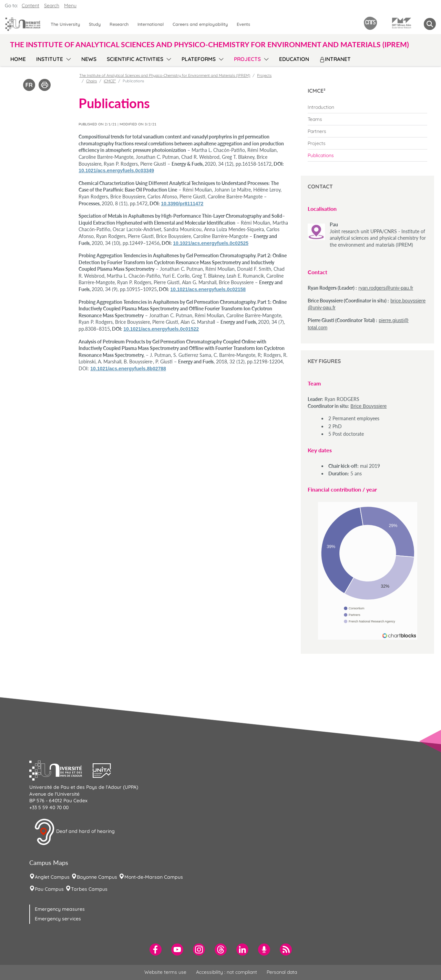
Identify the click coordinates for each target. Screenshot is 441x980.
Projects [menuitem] (247, 59)
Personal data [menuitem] (282, 972)
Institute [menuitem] (50, 59)
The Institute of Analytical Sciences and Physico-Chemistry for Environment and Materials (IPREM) (165, 75)
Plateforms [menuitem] (199, 59)
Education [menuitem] (294, 59)
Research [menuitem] (119, 24)
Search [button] (52, 6)
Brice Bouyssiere (368, 406)
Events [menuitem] (243, 24)
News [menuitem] (89, 59)
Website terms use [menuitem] (165, 972)
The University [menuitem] (65, 24)
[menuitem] (367, 107)
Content (30, 6)
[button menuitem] (430, 24)
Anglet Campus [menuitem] (52, 877)
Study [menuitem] (95, 24)
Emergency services (58, 919)
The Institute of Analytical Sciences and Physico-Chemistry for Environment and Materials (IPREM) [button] (209, 44)
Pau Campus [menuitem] (49, 889)
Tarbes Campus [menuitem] (89, 889)
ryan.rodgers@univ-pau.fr (386, 288)
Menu (70, 6)
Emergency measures (60, 909)
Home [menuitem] (18, 59)
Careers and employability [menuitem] (200, 24)
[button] (61, 770)
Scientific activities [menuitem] (135, 59)
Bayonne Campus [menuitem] (97, 877)
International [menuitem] (151, 24)
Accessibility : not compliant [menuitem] (227, 972)
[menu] (67, 58)
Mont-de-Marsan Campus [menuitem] (154, 877)
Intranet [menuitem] (335, 59)
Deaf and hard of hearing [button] (74, 832)
